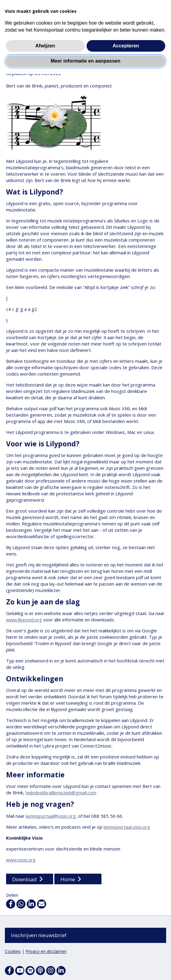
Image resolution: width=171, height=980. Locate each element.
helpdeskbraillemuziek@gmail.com (61, 793)
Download (24, 880)
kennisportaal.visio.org (127, 827)
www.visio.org (21, 860)
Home (68, 880)
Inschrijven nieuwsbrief (39, 935)
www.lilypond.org (24, 620)
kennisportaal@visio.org (51, 816)
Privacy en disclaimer (46, 951)
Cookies (13, 951)
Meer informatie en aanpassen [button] (85, 61)
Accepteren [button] (126, 46)
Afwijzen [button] (45, 46)
